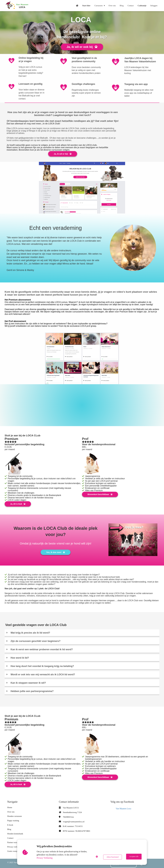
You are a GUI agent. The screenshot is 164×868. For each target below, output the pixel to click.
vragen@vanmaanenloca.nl (74, 819)
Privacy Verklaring (45, 858)
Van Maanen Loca (123, 806)
